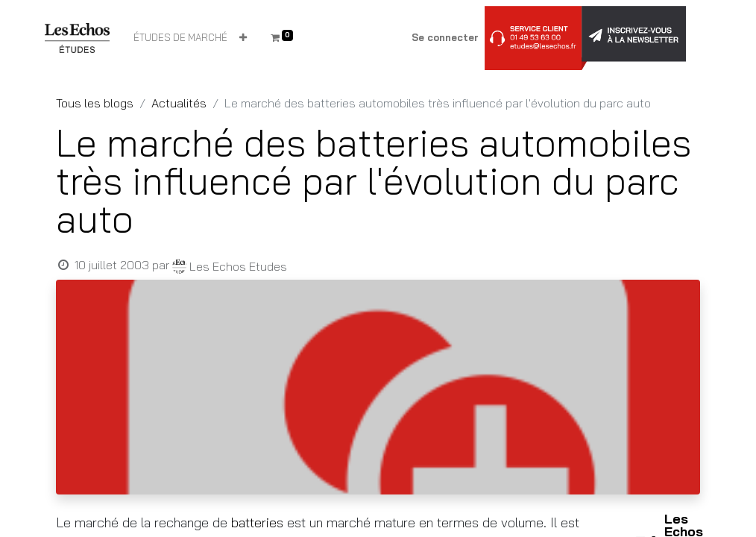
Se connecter (445, 37)
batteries (259, 522)
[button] (243, 38)
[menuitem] (180, 38)
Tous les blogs (95, 103)
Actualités (179, 103)
